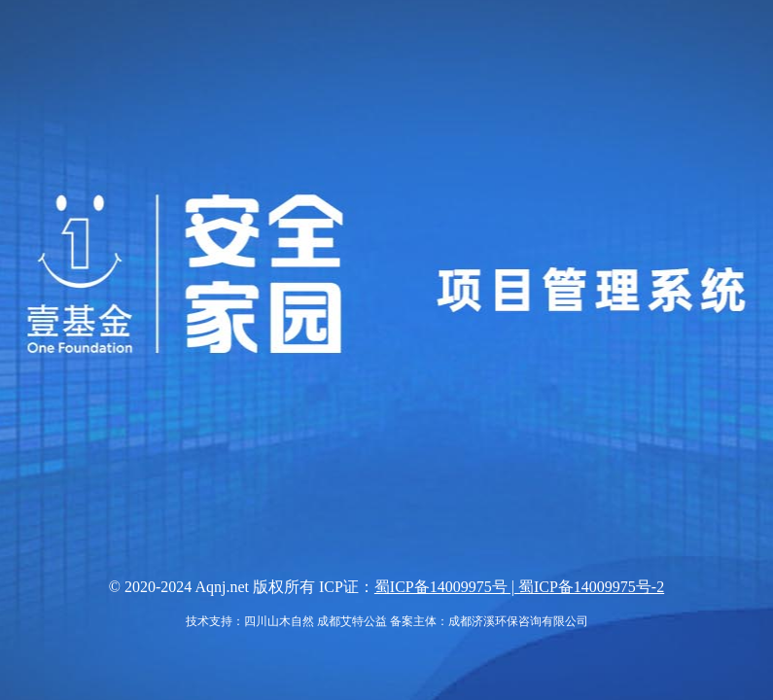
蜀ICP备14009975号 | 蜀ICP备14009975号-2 (519, 587)
